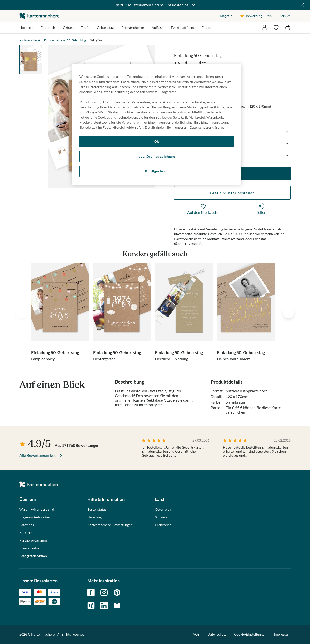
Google (92, 112)
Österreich (163, 509)
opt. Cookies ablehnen (157, 156)
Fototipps (27, 525)
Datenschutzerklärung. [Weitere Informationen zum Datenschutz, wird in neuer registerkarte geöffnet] (206, 127)
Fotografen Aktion (33, 556)
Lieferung (94, 517)
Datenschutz (217, 634)
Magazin (226, 16)
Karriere (26, 533)
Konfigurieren (157, 171)
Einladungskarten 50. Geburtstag (65, 40)
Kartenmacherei (30, 40)
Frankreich (163, 525)
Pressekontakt (30, 548)
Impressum (282, 634)
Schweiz (161, 517)
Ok (157, 141)
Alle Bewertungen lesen (39, 455)
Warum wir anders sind (37, 509)
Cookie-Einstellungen (250, 634)
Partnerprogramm (33, 540)
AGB (196, 634)
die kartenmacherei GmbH (40, 16)
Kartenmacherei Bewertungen (110, 525)
